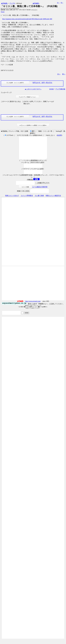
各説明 (59, 135)
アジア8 (12, 3)
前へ (62, 3)
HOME (52, 89)
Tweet (3, 12)
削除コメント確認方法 (53, 200)
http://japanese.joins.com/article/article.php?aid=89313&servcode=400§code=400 (27, 19)
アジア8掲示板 (60, 89)
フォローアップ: (6, 93)
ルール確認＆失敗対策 (40, 191)
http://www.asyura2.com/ (33, 306)
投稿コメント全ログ (12, 200)
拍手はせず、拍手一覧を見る (42, 83)
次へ (58, 3)
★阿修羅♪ (4, 3)
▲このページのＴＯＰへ (33, 89)
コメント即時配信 (27, 200)
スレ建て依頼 (39, 200)
